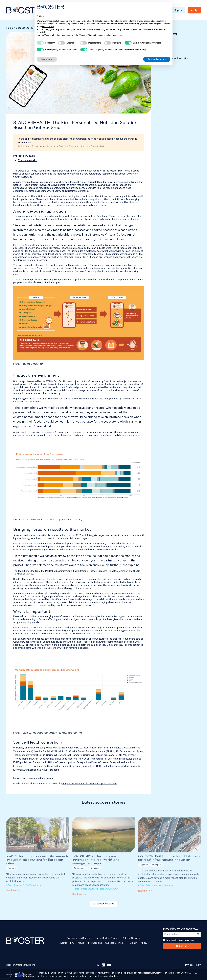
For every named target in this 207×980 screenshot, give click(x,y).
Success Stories (25, 28)
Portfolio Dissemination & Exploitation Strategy (71, 571)
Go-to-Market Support (107, 938)
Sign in (178, 10)
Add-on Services (132, 938)
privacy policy (188, 940)
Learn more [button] (47, 59)
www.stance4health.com (40, 778)
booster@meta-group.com (21, 965)
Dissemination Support (79, 938)
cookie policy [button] (48, 27)
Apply (194, 10)
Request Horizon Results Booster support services (90, 784)
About (63, 943)
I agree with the (180, 940)
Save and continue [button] (157, 59)
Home (10, 28)
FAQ (72, 943)
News (81, 943)
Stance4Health (27, 161)
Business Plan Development (113, 571)
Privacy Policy (193, 965)
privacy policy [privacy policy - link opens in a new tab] (143, 21)
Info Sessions (95, 943)
